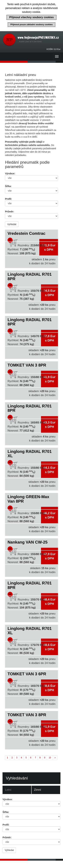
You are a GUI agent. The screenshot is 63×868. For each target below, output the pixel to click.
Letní (8, 790)
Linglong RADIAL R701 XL (30, 454)
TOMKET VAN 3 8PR (27, 365)
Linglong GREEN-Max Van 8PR (28, 499)
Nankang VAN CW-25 (28, 542)
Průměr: (10, 212)
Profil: (8, 199)
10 (50, 758)
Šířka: (8, 186)
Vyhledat (12, 224)
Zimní (38, 790)
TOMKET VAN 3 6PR (27, 674)
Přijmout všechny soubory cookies (32, 17)
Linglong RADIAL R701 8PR (30, 276)
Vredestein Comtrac (26, 233)
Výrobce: (10, 173)
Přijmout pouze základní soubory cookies (32, 24)
